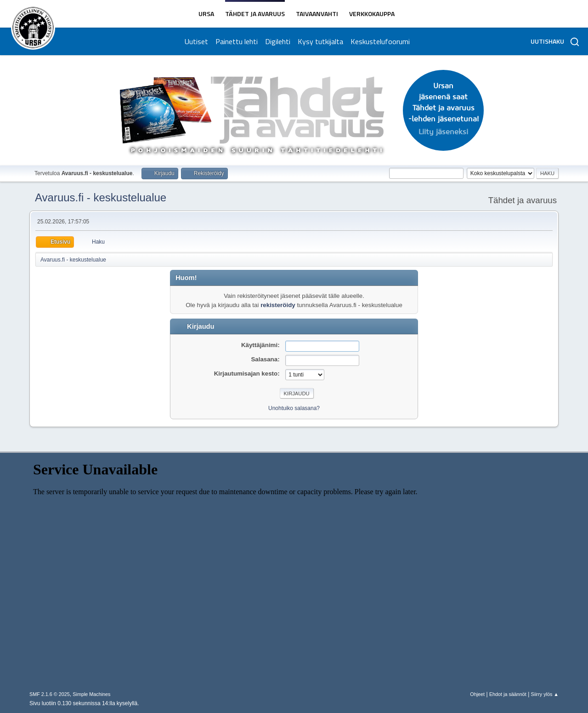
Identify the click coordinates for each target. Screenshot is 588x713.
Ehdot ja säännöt (508, 694)
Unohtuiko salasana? (294, 408)
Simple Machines (91, 694)
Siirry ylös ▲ (545, 694)
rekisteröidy (278, 305)
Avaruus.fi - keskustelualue (101, 197)
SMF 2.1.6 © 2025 (50, 694)
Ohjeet (477, 694)
